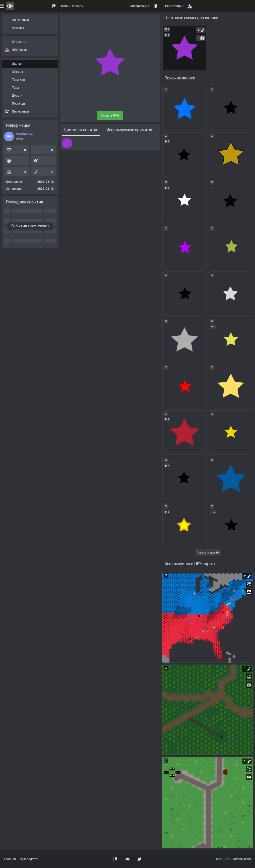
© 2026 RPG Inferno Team (234, 859)
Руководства (29, 859)
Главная (10, 859)
